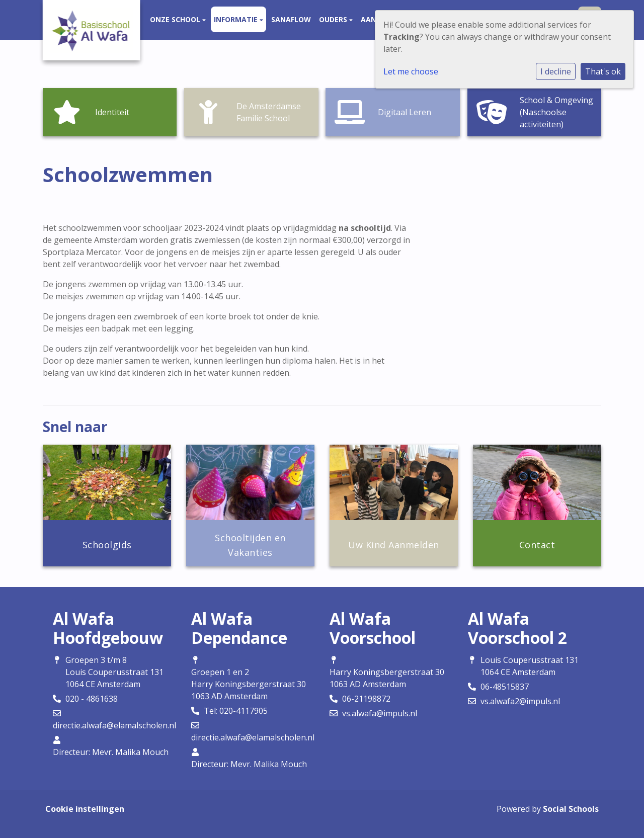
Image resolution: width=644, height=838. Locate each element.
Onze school (176, 19)
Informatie (237, 19)
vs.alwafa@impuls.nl (380, 713)
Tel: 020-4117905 (236, 711)
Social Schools (571, 809)
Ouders (334, 19)
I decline (556, 71)
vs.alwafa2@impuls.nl (520, 701)
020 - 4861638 (92, 699)
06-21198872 (366, 699)
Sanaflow (291, 19)
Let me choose (411, 71)
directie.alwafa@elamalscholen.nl (114, 725)
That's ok (603, 71)
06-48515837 (505, 687)
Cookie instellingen (85, 809)
